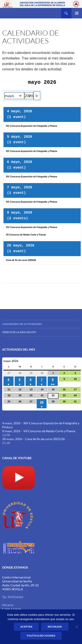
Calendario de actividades (22, 324)
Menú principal (77, 13)
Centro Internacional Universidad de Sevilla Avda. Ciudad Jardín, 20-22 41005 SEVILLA (20, 583)
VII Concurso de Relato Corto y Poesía (49, 431)
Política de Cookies (41, 636)
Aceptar (26, 627)
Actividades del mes (19, 349)
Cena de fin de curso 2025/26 (45, 439)
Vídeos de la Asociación (19, 332)
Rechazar (55, 627)
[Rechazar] (77, 627)
